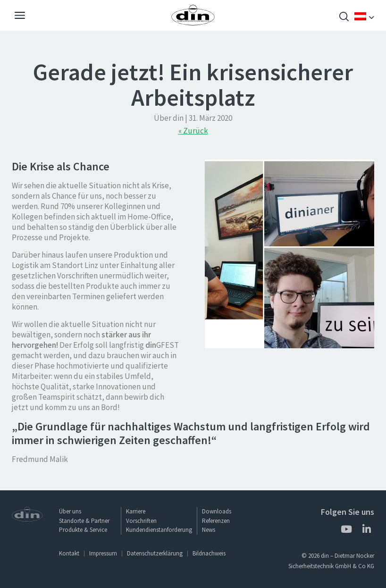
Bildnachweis (209, 553)
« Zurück (193, 131)
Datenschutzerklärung (155, 553)
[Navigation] (20, 17)
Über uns (70, 511)
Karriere (136, 511)
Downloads (217, 511)
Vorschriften (141, 521)
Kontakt (69, 553)
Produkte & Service (83, 530)
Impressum (103, 553)
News (209, 530)
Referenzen (216, 521)
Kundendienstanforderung (159, 530)
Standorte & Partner (84, 521)
